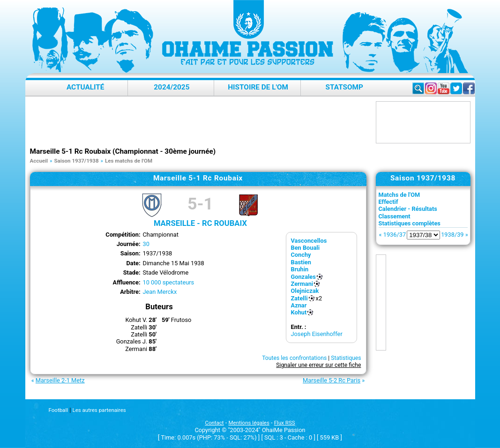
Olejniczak (305, 291)
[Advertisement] (201, 122)
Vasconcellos (309, 241)
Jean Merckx (160, 292)
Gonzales (303, 277)
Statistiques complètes (410, 223)
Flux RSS (285, 423)
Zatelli (299, 298)
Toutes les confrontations (294, 358)
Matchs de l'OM (399, 195)
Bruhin (300, 269)
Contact (214, 423)
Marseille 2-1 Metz (60, 380)
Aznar (299, 305)
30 (146, 244)
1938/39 (452, 235)
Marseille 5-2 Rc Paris (332, 380)
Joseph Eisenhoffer (317, 334)
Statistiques (346, 358)
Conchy (301, 255)
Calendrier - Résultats (408, 209)
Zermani (302, 284)
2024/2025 (172, 87)
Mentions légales (249, 423)
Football (58, 410)
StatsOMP (344, 87)
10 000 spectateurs (169, 282)
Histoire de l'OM (258, 87)
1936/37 (395, 235)
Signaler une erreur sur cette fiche (318, 365)
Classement (395, 216)
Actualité (86, 87)
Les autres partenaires (99, 410)
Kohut (299, 312)
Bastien (301, 262)
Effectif (388, 202)
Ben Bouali (306, 248)
